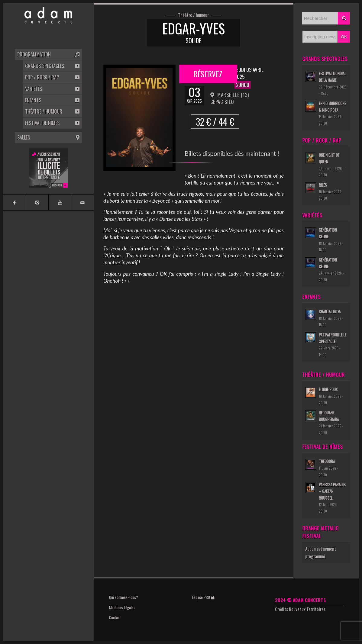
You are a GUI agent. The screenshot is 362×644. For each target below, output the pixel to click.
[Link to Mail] (82, 202)
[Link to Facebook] (14, 202)
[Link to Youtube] (60, 202)
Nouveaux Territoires (307, 609)
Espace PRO (203, 597)
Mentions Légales (122, 607)
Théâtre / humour (193, 15)
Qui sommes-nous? (124, 597)
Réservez (208, 73)
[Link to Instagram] (37, 202)
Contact (115, 617)
